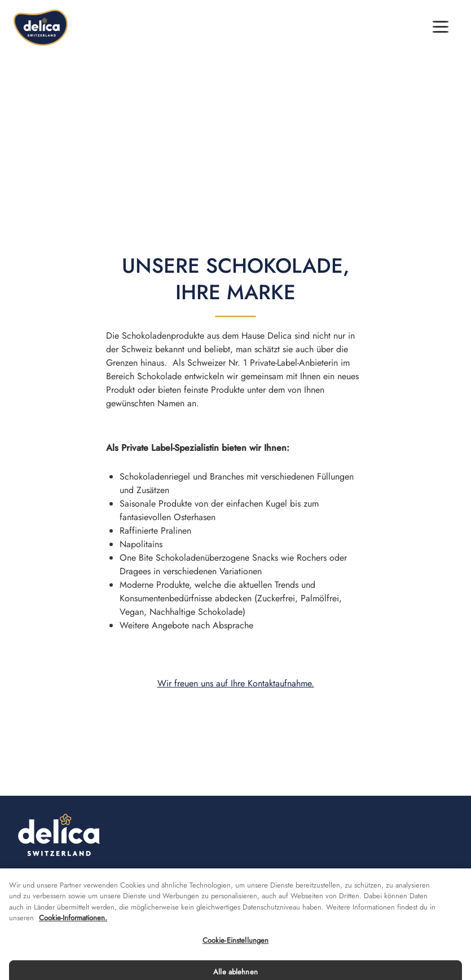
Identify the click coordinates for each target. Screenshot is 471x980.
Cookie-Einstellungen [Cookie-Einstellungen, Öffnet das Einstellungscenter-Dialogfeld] (236, 949)
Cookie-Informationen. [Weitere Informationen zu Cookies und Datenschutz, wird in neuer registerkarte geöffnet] (73, 927)
